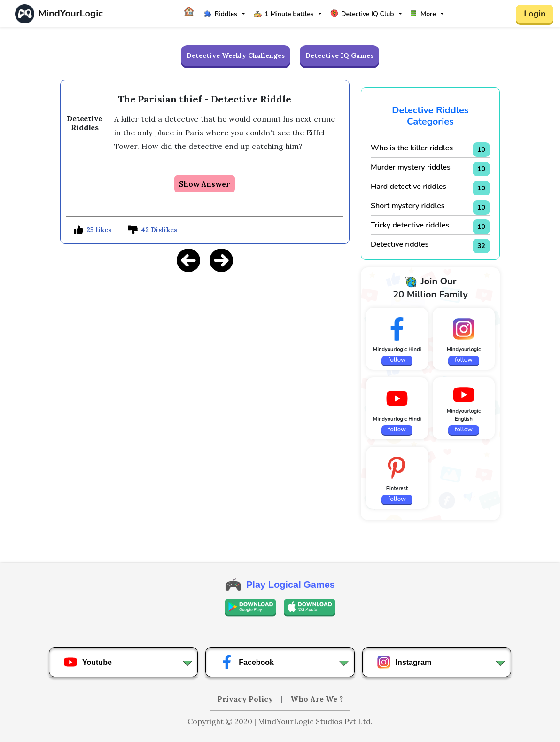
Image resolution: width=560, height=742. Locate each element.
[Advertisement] (205, 346)
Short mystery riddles (408, 206)
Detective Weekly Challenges (236, 55)
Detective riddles (400, 244)
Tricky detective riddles (410, 225)
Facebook (247, 662)
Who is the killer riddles (412, 148)
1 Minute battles (284, 14)
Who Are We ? (317, 699)
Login (535, 14)
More (423, 14)
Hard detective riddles (408, 187)
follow (397, 360)
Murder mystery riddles (411, 167)
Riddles (221, 14)
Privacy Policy (246, 699)
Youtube (88, 662)
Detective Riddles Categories (430, 116)
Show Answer (205, 184)
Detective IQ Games (339, 55)
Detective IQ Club (362, 14)
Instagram (404, 662)
